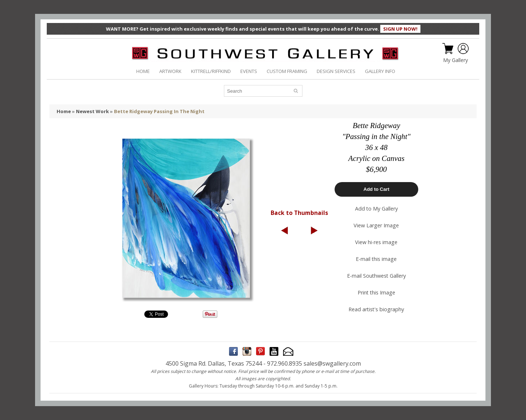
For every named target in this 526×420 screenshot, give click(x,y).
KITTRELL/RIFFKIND (211, 71)
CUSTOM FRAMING (287, 71)
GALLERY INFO (380, 71)
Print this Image (376, 292)
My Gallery (456, 60)
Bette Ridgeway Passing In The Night (159, 111)
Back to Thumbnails (299, 213)
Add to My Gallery (376, 209)
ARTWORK (170, 71)
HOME (143, 71)
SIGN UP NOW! (400, 29)
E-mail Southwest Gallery (376, 276)
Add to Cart (376, 189)
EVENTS (249, 71)
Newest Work (92, 111)
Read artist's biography (376, 309)
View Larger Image (376, 225)
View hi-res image (376, 242)
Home (64, 111)
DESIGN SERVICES (336, 71)
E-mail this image (376, 259)
